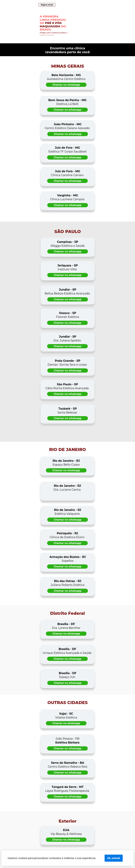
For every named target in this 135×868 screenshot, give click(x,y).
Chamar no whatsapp (66, 85)
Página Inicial (47, 5)
